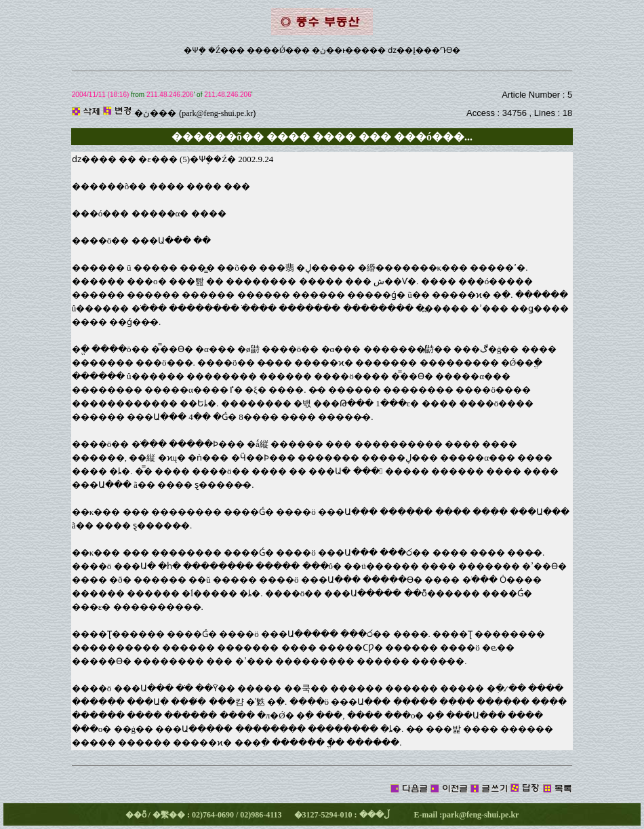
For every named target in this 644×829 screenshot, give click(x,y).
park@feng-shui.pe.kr (217, 113)
